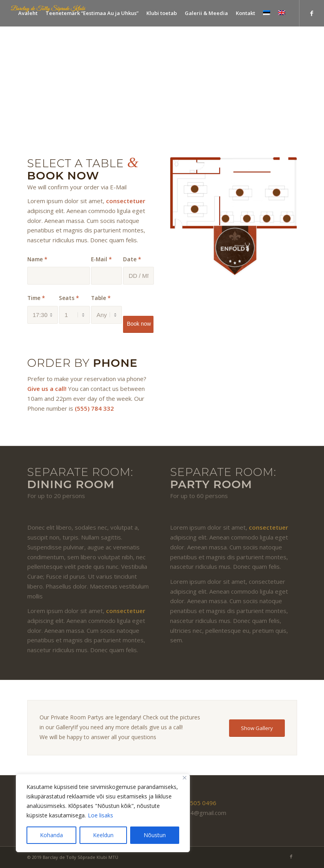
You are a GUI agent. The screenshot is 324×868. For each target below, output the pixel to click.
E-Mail (101, 259)
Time (36, 298)
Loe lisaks (100, 815)
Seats (69, 298)
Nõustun (155, 835)
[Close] (185, 778)
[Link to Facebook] (312, 13)
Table (101, 298)
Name (37, 259)
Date (132, 259)
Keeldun (103, 835)
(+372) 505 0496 (193, 803)
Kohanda (51, 835)
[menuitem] (28, 13)
